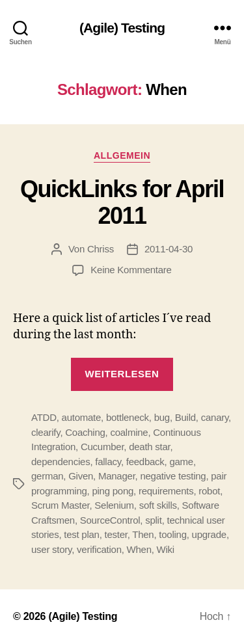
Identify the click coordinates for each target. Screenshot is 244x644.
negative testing (173, 476)
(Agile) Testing (122, 28)
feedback (145, 462)
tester (116, 534)
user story (51, 549)
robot (209, 491)
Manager (117, 476)
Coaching (85, 432)
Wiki (166, 549)
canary (215, 417)
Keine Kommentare (131, 270)
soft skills (158, 505)
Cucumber (102, 447)
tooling (172, 534)
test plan (81, 534)
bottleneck (128, 417)
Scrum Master (60, 505)
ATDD (44, 417)
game (181, 462)
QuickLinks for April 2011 (122, 202)
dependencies (61, 462)
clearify (46, 432)
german (47, 476)
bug (162, 417)
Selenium (114, 505)
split (153, 520)
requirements (166, 491)
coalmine (129, 432)
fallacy (108, 462)
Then (143, 534)
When (139, 549)
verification (99, 549)
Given (81, 476)
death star (149, 447)
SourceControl (110, 520)
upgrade (209, 534)
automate (82, 417)
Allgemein (122, 155)
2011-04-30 (169, 249)
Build (185, 417)
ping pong (113, 491)
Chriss (101, 249)
